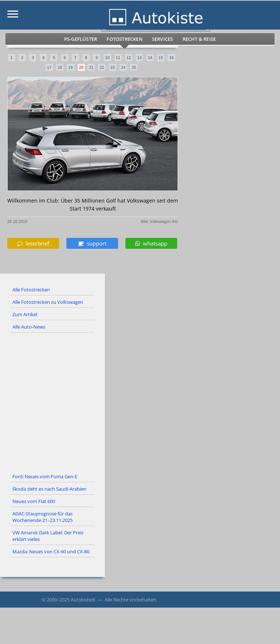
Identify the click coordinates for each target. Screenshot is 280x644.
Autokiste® (83, 600)
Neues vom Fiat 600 (34, 501)
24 (123, 67)
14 (150, 58)
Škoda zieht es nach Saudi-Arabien (49, 489)
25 (134, 67)
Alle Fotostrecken (31, 290)
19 (70, 67)
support (92, 243)
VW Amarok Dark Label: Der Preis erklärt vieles (48, 536)
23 (113, 67)
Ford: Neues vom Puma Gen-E (45, 476)
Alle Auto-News (29, 327)
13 (139, 58)
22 (102, 67)
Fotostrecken (124, 39)
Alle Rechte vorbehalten (130, 600)
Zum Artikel (25, 314)
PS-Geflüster (81, 39)
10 (107, 58)
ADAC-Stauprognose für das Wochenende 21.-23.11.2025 (42, 517)
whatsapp (151, 243)
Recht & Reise (199, 39)
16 (171, 58)
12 (129, 58)
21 (91, 67)
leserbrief (33, 243)
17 (49, 67)
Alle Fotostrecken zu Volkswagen (48, 302)
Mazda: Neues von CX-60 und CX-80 (51, 551)
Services (163, 39)
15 (161, 58)
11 (118, 58)
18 (60, 67)
